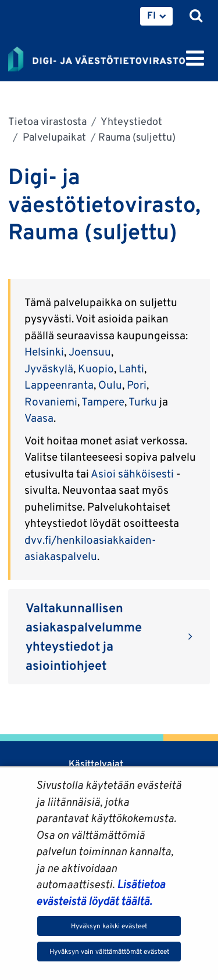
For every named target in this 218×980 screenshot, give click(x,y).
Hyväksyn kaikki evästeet (109, 926)
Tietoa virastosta (47, 121)
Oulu (110, 385)
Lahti (131, 368)
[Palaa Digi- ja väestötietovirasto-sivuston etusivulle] (97, 57)
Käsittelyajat (96, 764)
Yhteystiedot (131, 121)
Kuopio (96, 368)
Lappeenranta (59, 385)
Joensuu (90, 351)
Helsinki (44, 351)
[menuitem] (156, 16)
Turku (143, 401)
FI (151, 15)
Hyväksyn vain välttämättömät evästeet (109, 951)
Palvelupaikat (53, 137)
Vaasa (39, 418)
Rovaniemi (51, 401)
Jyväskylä (49, 368)
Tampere (103, 401)
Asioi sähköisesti (132, 473)
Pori (137, 385)
